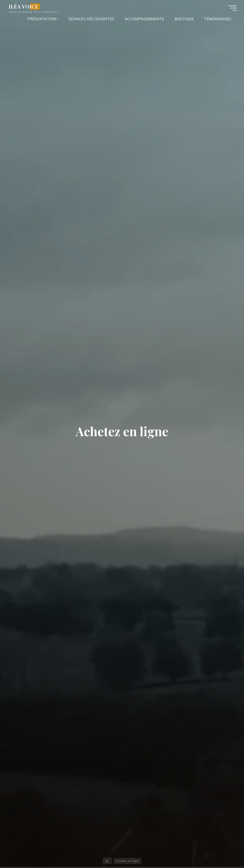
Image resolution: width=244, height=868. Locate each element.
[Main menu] (232, 8)
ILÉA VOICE (24, 7)
